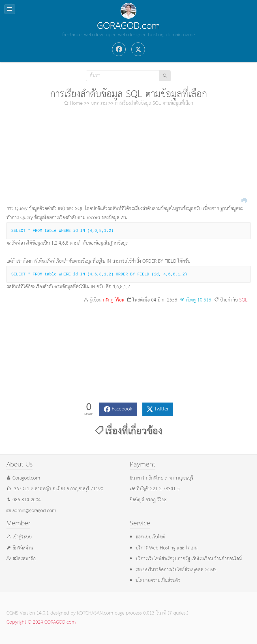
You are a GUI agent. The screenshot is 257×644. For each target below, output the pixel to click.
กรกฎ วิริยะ (114, 300)
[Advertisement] (129, 156)
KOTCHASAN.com (95, 613)
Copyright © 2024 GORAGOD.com (41, 622)
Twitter (161, 409)
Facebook (122, 409)
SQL (243, 300)
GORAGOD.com (128, 26)
